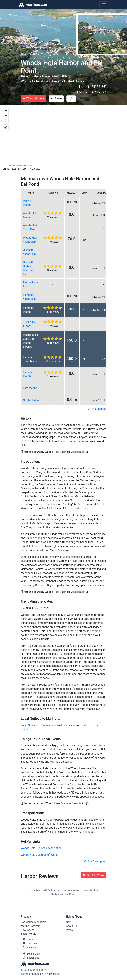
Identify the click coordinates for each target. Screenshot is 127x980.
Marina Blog (30, 954)
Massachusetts (42, 77)
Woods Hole (61, 77)
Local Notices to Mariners (36, 725)
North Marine (31, 400)
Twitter (28, 939)
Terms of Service (31, 974)
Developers (28, 930)
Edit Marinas (97, 409)
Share (56, 99)
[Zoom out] (6, 115)
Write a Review (33, 99)
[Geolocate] (6, 127)
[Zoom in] (6, 110)
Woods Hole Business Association (41, 848)
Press (69, 930)
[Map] (63, 138)
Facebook (29, 943)
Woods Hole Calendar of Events (40, 855)
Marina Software (31, 926)
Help (69, 922)
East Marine (30, 388)
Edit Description (95, 861)
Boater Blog (30, 958)
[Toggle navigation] (104, 5)
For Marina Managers (34, 922)
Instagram (29, 947)
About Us (72, 926)
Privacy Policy (52, 974)
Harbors (26, 77)
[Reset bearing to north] (6, 120)
